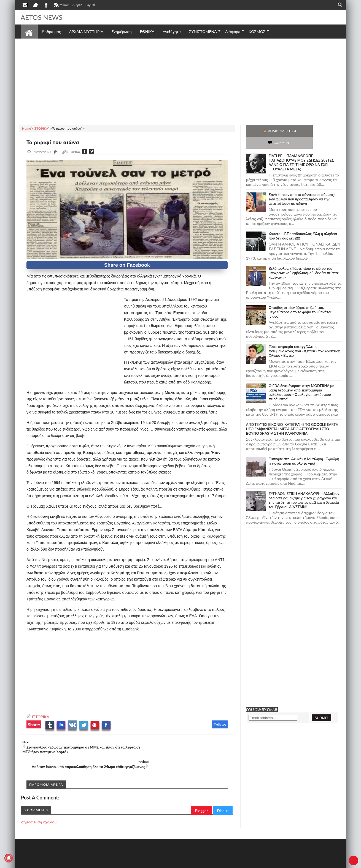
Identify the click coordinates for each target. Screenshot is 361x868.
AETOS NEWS (43, 17)
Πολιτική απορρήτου (124, 863)
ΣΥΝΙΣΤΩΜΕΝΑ (203, 32)
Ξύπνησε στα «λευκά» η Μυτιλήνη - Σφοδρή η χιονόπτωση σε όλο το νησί (304, 449)
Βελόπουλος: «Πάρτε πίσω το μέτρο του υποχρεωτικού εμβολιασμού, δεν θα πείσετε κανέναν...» (304, 261)
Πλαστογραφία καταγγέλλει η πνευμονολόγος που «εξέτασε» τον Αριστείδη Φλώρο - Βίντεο (305, 339)
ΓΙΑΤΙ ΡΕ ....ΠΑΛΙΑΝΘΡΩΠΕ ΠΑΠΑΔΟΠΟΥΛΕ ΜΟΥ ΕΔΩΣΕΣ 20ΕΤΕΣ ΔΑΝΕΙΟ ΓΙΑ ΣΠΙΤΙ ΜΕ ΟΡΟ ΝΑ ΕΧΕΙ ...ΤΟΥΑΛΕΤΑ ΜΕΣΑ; (301, 151)
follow (61, 6)
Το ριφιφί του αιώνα (54, 142)
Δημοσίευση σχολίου (39, 807)
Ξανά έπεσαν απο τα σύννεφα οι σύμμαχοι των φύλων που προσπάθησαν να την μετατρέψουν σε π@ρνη (303, 187)
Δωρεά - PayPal (84, 5)
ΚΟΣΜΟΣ (257, 32)
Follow (220, 724)
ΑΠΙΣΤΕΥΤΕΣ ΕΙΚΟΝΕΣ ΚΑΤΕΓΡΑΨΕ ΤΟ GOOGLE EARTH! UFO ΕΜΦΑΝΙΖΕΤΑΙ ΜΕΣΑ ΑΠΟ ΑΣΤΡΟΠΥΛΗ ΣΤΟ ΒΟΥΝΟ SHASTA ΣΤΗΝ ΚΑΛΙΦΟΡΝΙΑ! (293, 417)
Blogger (201, 795)
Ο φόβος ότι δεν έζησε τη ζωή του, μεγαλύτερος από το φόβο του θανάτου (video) (301, 300)
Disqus (223, 795)
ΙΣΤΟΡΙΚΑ (41, 717)
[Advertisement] (180, 81)
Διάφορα (233, 32)
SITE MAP (99, 863)
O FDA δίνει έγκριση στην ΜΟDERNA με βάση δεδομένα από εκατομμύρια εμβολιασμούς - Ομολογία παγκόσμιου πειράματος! (301, 380)
